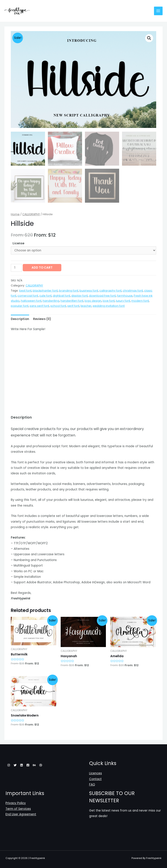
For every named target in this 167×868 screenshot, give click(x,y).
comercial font (28, 295)
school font (58, 305)
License (18, 243)
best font (25, 290)
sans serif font (39, 305)
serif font (73, 305)
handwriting (51, 300)
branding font (69, 290)
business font (89, 290)
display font (80, 295)
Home (15, 214)
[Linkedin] (22, 765)
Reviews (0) (42, 319)
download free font (102, 295)
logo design (93, 300)
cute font (45, 295)
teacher (86, 305)
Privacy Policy (16, 803)
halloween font (31, 300)
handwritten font (72, 300)
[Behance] (34, 765)
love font (109, 300)
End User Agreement (21, 814)
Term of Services (18, 809)
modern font (140, 300)
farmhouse (125, 295)
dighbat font (61, 295)
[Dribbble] (41, 765)
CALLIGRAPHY (31, 214)
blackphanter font (45, 290)
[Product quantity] (16, 267)
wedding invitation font (109, 305)
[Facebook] (28, 765)
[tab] (20, 319)
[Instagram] (9, 765)
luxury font (123, 300)
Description (20, 319)
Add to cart (42, 267)
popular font (20, 305)
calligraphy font (110, 290)
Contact (95, 779)
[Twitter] (15, 765)
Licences (96, 773)
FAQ (92, 784)
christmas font (133, 290)
